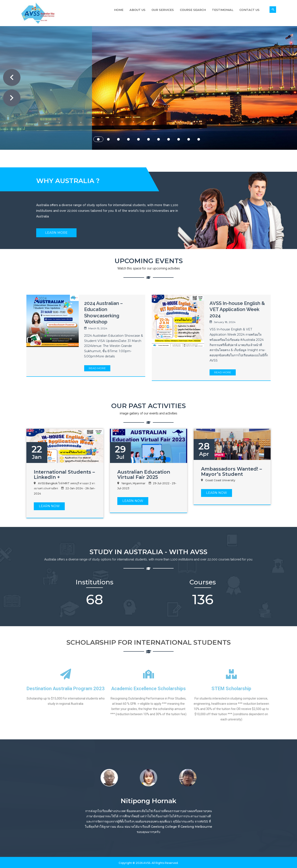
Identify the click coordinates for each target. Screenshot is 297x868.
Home (119, 10)
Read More (97, 368)
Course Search (193, 10)
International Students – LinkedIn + (64, 475)
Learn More (56, 233)
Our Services (163, 10)
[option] (109, 777)
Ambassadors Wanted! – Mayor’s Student (231, 472)
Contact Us (249, 10)
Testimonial (223, 10)
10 (189, 139)
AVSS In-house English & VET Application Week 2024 (237, 309)
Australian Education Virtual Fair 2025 (144, 475)
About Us (137, 10)
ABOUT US (165, 121)
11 (199, 139)
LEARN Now (49, 506)
